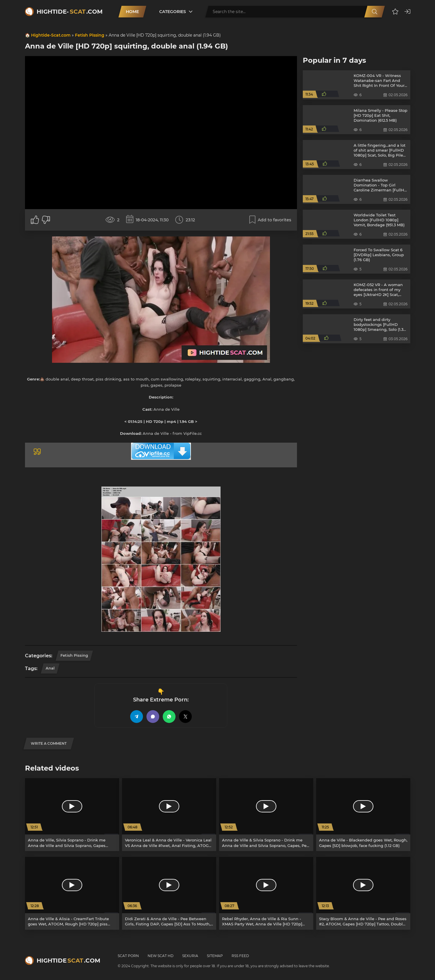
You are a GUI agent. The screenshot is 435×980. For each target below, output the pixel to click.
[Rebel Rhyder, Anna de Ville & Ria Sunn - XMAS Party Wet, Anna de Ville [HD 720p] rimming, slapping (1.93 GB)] (266, 893)
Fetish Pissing (90, 35)
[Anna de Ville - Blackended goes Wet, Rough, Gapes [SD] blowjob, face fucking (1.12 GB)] (363, 815)
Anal (50, 668)
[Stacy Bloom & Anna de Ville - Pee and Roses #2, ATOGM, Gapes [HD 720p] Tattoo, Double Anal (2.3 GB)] (363, 893)
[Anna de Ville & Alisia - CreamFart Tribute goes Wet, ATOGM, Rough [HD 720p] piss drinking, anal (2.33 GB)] (72, 893)
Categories (173, 12)
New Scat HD (161, 956)
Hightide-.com (70, 12)
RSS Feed (240, 956)
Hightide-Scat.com (51, 35)
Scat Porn (128, 956)
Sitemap (215, 956)
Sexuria (190, 956)
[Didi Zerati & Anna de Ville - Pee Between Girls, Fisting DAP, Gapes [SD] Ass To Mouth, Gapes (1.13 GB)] (169, 893)
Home (132, 12)
